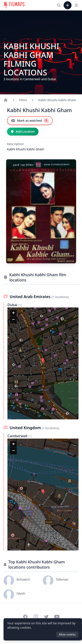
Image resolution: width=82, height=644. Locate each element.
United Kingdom (26, 428)
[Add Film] (68, 5)
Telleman (62, 579)
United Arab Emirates (31, 297)
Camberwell (18, 436)
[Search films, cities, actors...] (59, 5)
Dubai (13, 305)
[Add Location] (23, 132)
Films (23, 100)
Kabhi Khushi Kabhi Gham (57, 100)
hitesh (21, 593)
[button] (43, 361)
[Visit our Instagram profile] (36, 617)
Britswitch (23, 579)
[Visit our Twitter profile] (46, 617)
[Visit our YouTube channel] (57, 617)
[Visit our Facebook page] (25, 617)
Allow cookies (67, 634)
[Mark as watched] (30, 121)
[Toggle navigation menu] (76, 5)
